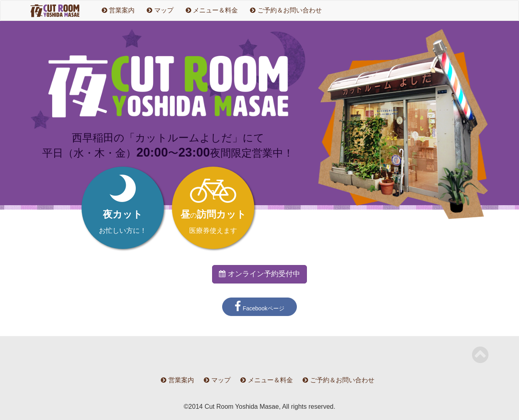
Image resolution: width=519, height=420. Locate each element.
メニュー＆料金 (212, 10)
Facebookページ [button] (259, 307)
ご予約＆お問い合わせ (286, 10)
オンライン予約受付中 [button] (259, 274)
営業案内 (118, 10)
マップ (160, 10)
